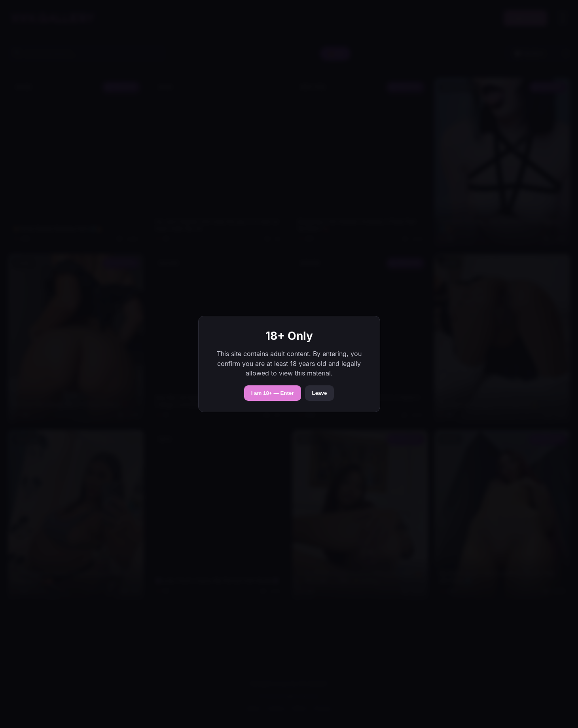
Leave (320, 393)
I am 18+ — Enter (273, 393)
